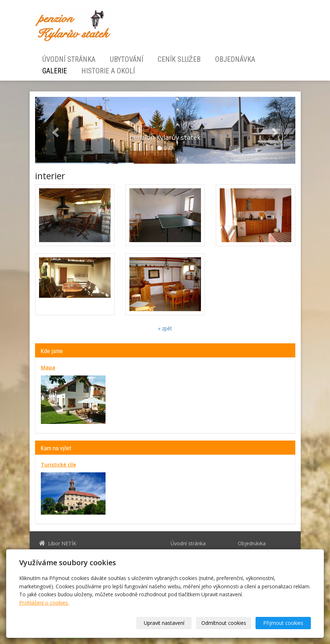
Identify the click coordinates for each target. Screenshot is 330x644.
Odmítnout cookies (224, 623)
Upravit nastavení (164, 623)
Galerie (55, 71)
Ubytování (127, 59)
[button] (55, 130)
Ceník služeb (179, 59)
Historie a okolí (108, 71)
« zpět (165, 328)
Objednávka (235, 59)
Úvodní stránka (69, 59)
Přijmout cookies (283, 623)
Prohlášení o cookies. (44, 603)
